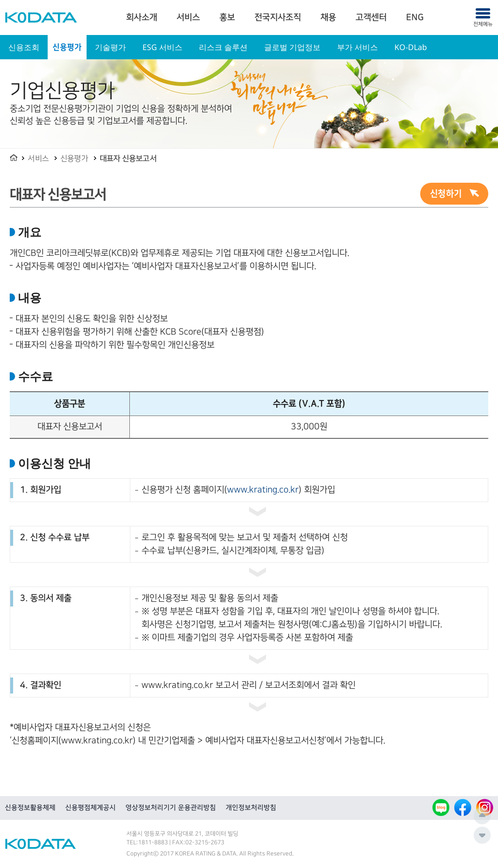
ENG (415, 17)
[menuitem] (142, 18)
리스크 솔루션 (223, 47)
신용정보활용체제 (30, 808)
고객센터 (371, 17)
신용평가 (67, 47)
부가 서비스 (357, 47)
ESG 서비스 (162, 47)
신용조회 (24, 47)
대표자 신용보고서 (128, 158)
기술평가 (110, 47)
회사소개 (142, 17)
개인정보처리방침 (251, 808)
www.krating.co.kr (263, 490)
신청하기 (446, 194)
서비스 (188, 17)
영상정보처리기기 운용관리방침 (171, 808)
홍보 (227, 17)
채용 (328, 17)
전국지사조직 (278, 17)
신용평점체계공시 (90, 808)
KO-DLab (411, 47)
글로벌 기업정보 (292, 47)
